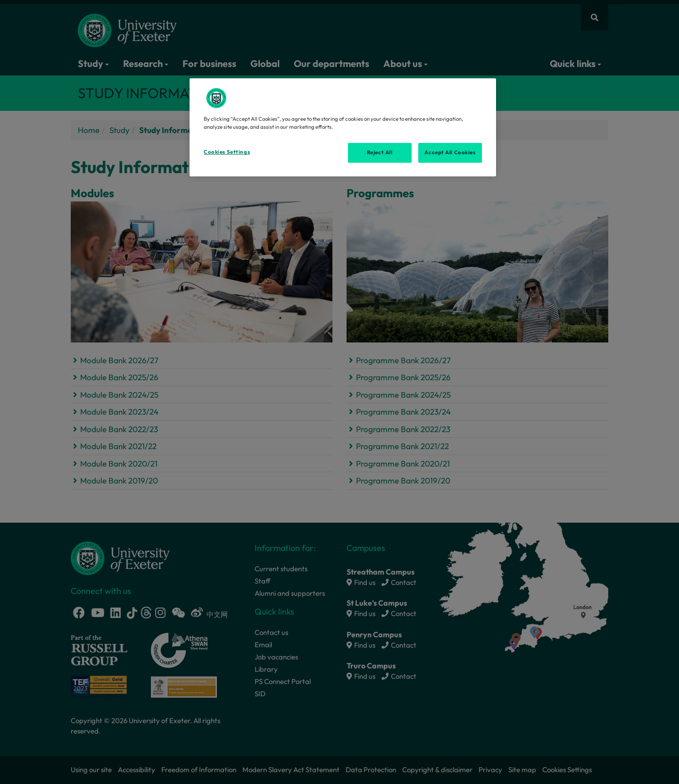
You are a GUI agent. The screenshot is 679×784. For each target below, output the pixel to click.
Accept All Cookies (450, 152)
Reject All (380, 152)
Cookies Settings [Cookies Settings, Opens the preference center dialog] (227, 152)
